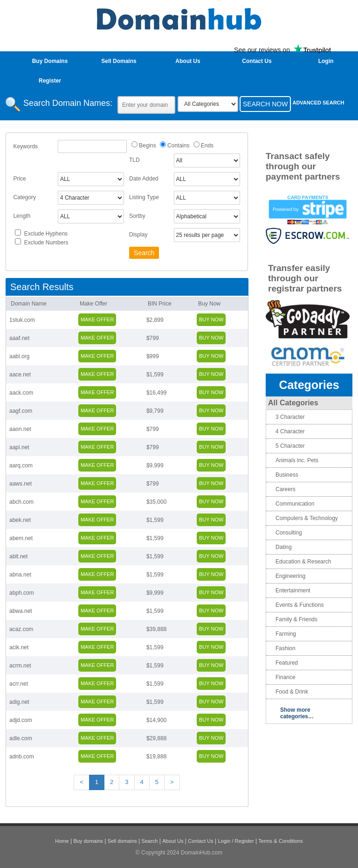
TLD (134, 160)
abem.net (21, 538)
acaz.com (21, 629)
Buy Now (209, 304)
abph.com (22, 593)
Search (150, 841)
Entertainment (293, 590)
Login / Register (236, 841)
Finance (286, 677)
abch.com (21, 502)
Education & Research (303, 562)
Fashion (286, 648)
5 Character (290, 446)
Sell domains (122, 841)
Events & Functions (299, 605)
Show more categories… (297, 713)
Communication (295, 504)
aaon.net (20, 429)
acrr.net (19, 684)
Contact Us (257, 61)
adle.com (21, 738)
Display (138, 235)
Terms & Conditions (280, 841)
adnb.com (22, 757)
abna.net (20, 575)
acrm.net (20, 666)
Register (50, 81)
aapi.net (19, 447)
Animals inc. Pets (297, 460)
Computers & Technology (307, 518)
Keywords (25, 146)
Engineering (290, 576)
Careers (286, 489)
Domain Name (29, 304)
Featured (287, 663)
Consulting (289, 533)
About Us (188, 61)
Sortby (137, 216)
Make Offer (93, 304)
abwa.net (21, 611)
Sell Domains (119, 61)
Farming (286, 634)
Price (19, 179)
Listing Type (144, 197)
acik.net (19, 647)
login (326, 61)
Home (62, 841)
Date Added (144, 179)
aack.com (21, 393)
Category (24, 197)
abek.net (20, 520)
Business (287, 475)
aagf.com (21, 411)
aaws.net (21, 484)
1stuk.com (22, 320)
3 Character (290, 417)
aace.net (20, 375)
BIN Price (160, 304)
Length (22, 216)
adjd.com (21, 720)
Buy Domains (50, 61)
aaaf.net (19, 338)
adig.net (19, 702)
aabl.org (19, 356)
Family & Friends (296, 619)
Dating (284, 547)
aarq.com (21, 465)
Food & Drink (292, 692)
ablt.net (18, 556)
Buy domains (88, 841)
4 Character (290, 431)
